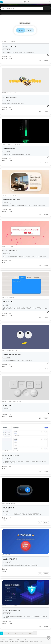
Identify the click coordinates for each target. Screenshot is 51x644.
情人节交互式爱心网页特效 (10, 251)
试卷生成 (16, 451)
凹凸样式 (19, 401)
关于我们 (17, 639)
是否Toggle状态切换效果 (9, 46)
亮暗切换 (15, 195)
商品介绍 (9, 195)
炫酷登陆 (4, 606)
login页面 (9, 606)
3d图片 (11, 93)
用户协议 (23, 639)
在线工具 (42, 642)
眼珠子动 (4, 350)
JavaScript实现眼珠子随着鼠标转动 (12, 355)
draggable (4, 144)
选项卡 (6, 297)
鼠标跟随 (9, 350)
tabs (3, 297)
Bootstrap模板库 (2, 2)
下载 (40, 61)
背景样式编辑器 (4, 642)
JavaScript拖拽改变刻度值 (9, 149)
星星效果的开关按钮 (8, 508)
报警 (9, 555)
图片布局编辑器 (34, 642)
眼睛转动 (15, 350)
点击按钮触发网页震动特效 (10, 559)
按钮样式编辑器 (14, 642)
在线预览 (46, 61)
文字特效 (16, 93)
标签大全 (4, 639)
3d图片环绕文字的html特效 (10, 97)
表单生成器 (10, 451)
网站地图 (10, 639)
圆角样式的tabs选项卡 (8, 302)
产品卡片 (4, 195)
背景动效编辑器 (24, 642)
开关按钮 (8, 503)
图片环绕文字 (5, 93)
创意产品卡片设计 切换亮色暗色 (11, 200)
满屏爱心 (4, 246)
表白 (12, 246)
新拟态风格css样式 (8, 406)
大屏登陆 (15, 606)
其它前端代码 (7, 49)
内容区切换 (11, 297)
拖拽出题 (4, 451)
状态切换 (13, 42)
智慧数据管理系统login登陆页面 (11, 610)
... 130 (31, 633)
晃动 (6, 555)
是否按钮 (4, 42)
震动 (3, 555)
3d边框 (15, 401)
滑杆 (13, 144)
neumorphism (5, 401)
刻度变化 (9, 144)
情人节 (9, 246)
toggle (9, 42)
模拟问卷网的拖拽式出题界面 (11, 455)
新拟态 (10, 401)
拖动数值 (17, 144)
